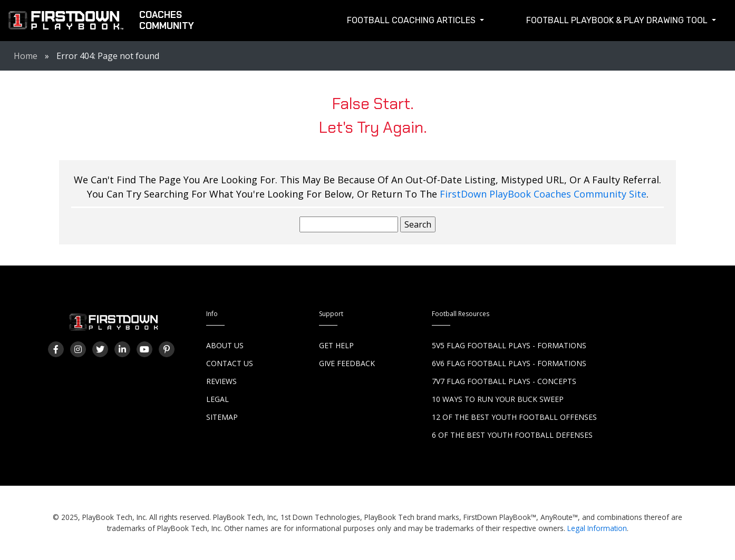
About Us (225, 345)
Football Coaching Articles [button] (412, 20)
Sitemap (222, 417)
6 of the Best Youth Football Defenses (512, 435)
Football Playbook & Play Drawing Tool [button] (618, 20)
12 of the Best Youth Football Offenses (514, 417)
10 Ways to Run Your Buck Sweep (498, 399)
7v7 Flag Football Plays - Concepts (504, 381)
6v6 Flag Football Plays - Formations (509, 363)
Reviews (221, 381)
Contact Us (230, 363)
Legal (217, 399)
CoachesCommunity (167, 20)
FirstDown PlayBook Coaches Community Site (543, 194)
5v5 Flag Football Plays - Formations (509, 345)
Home (26, 56)
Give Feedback (347, 363)
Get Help (336, 345)
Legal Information (597, 528)
